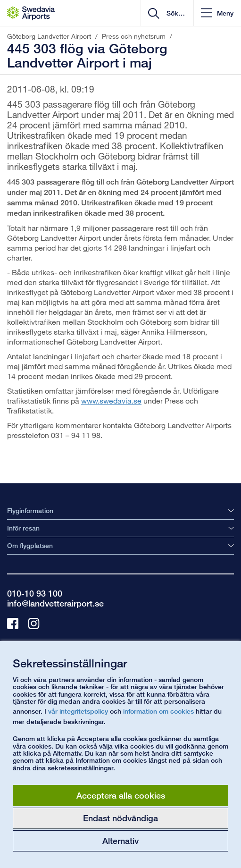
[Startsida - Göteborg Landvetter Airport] (31, 13)
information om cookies (158, 711)
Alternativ (120, 841)
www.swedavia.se (111, 400)
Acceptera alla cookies (121, 795)
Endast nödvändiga (120, 818)
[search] (175, 13)
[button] (217, 13)
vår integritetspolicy (78, 711)
